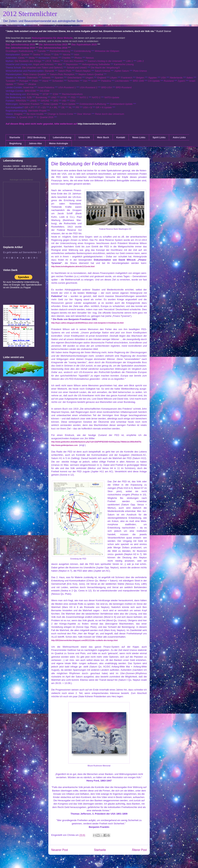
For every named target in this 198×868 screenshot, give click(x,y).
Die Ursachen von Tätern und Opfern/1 (43, 68)
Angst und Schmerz (43, 64)
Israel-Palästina (46, 87)
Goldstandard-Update (121, 104)
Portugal (24, 81)
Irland (45, 81)
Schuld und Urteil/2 (77, 68)
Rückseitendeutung (60, 51)
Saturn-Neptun (83, 71)
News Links (139, 137)
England (102, 78)
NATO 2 (96, 97)
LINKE (33, 101)
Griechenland (74, 78)
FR (77, 107)
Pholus (78, 58)
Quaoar (25, 54)
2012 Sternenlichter (30, 14)
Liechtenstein (122, 81)
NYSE (63, 97)
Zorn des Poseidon (74, 61)
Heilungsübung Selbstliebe (96, 64)
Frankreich (127, 78)
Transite (41, 51)
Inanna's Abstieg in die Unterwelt (105, 61)
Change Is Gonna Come (60, 114)
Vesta (32, 58)
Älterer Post (139, 850)
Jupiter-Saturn (122, 71)
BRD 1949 (138, 81)
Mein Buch (103, 137)
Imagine (18, 114)
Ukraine (32, 84)
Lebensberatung (62, 137)
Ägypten (153, 78)
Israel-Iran (29, 87)
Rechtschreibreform (72, 94)
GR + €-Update (104, 107)
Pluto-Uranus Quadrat (34, 74)
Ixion (77, 54)
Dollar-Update (51, 104)
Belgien (140, 78)
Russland (169, 81)
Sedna (37, 54)
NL (70, 107)
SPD (56, 101)
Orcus (47, 54)
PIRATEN (21, 101)
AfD (64, 101)
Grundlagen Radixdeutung (19, 51)
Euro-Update (69, 104)
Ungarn (89, 78)
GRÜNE (45, 101)
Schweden (58, 81)
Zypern (181, 81)
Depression (72, 64)
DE (63, 107)
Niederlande (176, 78)
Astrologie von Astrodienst (21, 180)
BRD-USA (107, 87)
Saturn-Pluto (65, 71)
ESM (55, 94)
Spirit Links (159, 137)
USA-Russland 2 (88, 87)
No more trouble (35, 114)
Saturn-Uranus (103, 71)
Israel (94, 81)
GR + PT (29, 107)
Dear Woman (84, 114)
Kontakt (121, 137)
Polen (35, 81)
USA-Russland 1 (67, 87)
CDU (73, 101)
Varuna (66, 54)
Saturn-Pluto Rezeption (62, 74)
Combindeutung (82, 51)
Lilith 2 (140, 61)
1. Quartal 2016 (25, 117)
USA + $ (87, 107)
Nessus (90, 58)
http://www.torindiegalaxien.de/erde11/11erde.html (73, 267)
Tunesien (10, 81)
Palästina (106, 81)
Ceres (21, 58)
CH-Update (154, 81)
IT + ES (42, 107)
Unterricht (84, 137)
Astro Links (179, 137)
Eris (56, 54)
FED (73, 97)
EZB (29, 97)
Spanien (59, 78)
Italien (190, 78)
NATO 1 (84, 97)
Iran (85, 81)
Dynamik (49, 71)
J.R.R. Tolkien (52, 61)
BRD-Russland (124, 87)
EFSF (46, 94)
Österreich (32, 78)
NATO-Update (112, 97)
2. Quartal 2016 (45, 117)
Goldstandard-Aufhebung (93, 104)
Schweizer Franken (30, 104)
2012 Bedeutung (37, 137)
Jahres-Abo (35, 143)
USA (163, 78)
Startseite (15, 137)
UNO (54, 97)
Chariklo (66, 58)
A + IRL (53, 107)
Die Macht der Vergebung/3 (105, 68)
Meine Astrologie (58, 143)
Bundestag (41, 97)
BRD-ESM (30, 91)
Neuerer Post (60, 850)
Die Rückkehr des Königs (28, 61)
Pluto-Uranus (140, 71)
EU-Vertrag (33, 94)
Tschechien (73, 81)
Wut (60, 64)
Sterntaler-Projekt (37, 111)
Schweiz (46, 78)
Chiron (54, 58)
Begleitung (16, 143)
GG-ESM (45, 91)
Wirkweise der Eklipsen (107, 51)
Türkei (21, 84)
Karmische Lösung (124, 64)
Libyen (114, 78)
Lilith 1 (130, 61)
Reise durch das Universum (110, 114)
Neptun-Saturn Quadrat (91, 74)
